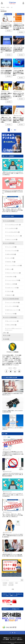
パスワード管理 (11, 585)
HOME (3, 7)
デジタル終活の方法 (21, 107)
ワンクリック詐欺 (21, 82)
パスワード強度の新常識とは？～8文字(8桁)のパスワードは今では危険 (6, 72)
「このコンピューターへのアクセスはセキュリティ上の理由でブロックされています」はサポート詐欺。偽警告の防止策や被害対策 (13, 475)
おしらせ (7, 335)
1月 (12, 7)
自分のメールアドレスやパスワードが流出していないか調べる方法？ (18, 95)
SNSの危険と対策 (11, 277)
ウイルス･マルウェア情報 (13, 280)
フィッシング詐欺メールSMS (14, 265)
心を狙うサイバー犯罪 (13, 288)
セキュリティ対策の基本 (13, 303)
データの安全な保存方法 (13, 232)
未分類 (7, 339)
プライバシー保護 (12, 314)
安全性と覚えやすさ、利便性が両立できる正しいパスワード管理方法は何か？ (6, 50)
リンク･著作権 (6, 639)
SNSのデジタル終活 (12, 239)
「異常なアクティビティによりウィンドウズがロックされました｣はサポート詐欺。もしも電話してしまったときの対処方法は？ (13, 173)
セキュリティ (11, 583)
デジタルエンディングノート (14, 236)
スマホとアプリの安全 (13, 251)
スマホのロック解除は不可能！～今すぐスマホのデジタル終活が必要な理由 (13, 411)
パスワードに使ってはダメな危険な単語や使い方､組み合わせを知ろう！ (18, 50)
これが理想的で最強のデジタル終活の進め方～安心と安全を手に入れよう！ (13, 394)
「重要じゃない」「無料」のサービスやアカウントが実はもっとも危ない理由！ (6, 120)
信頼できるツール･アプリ (13, 310)
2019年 (8, 7)
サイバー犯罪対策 (10, 243)
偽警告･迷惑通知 (11, 254)
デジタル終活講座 (10, 221)
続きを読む (9, 31)
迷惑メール (10, 269)
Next (15, 130)
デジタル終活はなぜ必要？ (14, 225)
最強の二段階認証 (9, 14)
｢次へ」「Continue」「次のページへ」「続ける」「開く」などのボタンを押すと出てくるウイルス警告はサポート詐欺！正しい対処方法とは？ (13, 210)
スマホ (16, 583)
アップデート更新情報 (13, 306)
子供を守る (10, 291)
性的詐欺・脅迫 (11, 262)
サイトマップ (13, 639)
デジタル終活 (5, 583)
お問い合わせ (20, 639)
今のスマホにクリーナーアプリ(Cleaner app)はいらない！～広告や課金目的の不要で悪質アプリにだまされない (13, 192)
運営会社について (7, 638)
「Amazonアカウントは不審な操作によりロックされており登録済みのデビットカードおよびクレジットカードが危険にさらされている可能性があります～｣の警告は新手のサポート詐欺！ (13, 454)
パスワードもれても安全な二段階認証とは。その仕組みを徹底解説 (6, 27)
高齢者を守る (10, 295)
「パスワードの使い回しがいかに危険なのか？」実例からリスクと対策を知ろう (18, 73)
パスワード (5, 585)
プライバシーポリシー (17, 638)
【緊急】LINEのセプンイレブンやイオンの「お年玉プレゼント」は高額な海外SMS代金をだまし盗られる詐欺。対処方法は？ (13, 536)
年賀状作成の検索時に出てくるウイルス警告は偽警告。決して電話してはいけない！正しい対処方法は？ (13, 555)
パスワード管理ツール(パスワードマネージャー (13, 329)
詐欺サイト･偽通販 (12, 284)
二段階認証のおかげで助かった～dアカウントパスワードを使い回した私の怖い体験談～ (18, 27)
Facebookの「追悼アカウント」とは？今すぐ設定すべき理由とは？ (13, 428)
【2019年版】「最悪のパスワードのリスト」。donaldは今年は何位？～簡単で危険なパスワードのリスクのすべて (6, 96)
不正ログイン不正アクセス (14, 273)
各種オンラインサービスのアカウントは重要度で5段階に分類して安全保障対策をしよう (18, 120)
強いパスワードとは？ (8, 37)
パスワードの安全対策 (11, 317)
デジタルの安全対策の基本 (12, 299)
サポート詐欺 (10, 258)
